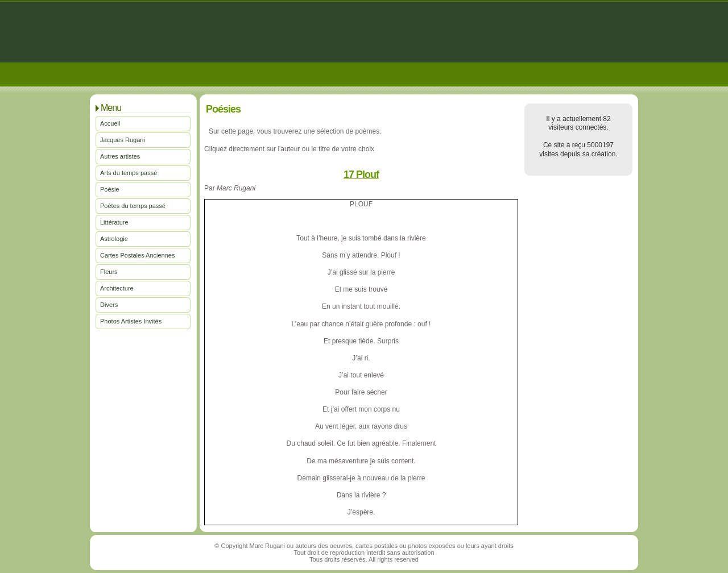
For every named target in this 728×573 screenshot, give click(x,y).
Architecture (117, 288)
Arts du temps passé (129, 173)
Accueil (110, 123)
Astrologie (114, 239)
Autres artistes (120, 156)
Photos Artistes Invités (131, 321)
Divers (109, 305)
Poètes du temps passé (133, 206)
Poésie (110, 189)
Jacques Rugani (123, 140)
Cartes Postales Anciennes (137, 255)
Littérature (114, 222)
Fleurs (109, 272)
